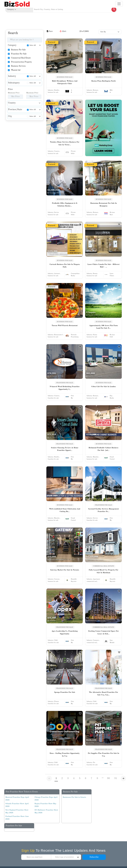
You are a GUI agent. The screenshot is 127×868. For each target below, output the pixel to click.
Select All (33, 45)
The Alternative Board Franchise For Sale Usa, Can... (104, 694)
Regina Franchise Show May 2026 (45, 805)
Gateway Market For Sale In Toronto (65, 570)
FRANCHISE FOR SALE (65, 383)
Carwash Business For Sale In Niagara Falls (65, 266)
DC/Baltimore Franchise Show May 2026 (46, 811)
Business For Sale (18, 50)
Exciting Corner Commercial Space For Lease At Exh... (104, 632)
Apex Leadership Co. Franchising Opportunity (65, 632)
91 (116, 778)
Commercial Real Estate (21, 58)
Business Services (18, 66)
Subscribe (94, 857)
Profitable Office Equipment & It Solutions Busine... (65, 205)
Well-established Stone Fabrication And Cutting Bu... (65, 510)
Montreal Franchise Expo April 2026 (17, 799)
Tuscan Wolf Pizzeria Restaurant (65, 326)
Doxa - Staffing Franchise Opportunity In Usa (65, 755)
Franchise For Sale (19, 54)
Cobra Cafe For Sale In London (103, 387)
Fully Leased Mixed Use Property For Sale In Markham (103, 571)
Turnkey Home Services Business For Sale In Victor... (65, 143)
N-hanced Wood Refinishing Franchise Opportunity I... (65, 388)
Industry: (54, 90)
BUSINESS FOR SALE (65, 77)
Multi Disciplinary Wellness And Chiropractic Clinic (65, 82)
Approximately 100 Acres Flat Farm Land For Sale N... (103, 327)
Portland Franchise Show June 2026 (17, 818)
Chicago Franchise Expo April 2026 (46, 799)
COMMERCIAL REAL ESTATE (104, 566)
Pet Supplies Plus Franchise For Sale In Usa (103, 755)
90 (108, 778)
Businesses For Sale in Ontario (74, 797)
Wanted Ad (16, 70)
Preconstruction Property (22, 62)
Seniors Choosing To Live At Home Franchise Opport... (65, 449)
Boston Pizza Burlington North (103, 81)
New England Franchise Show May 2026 (17, 811)
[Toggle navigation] (119, 4)
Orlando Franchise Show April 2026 (17, 805)
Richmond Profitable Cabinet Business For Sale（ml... (103, 449)
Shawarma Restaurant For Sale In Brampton (104, 205)
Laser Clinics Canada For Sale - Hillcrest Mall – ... (104, 266)
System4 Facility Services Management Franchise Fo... (104, 510)
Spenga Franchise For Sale (65, 692)
